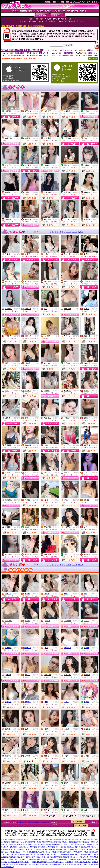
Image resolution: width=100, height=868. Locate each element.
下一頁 (69, 232)
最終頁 (81, 232)
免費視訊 (17, 111)
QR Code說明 (93, 59)
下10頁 (75, 232)
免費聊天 (56, 418)
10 (65, 232)
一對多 (17, 138)
